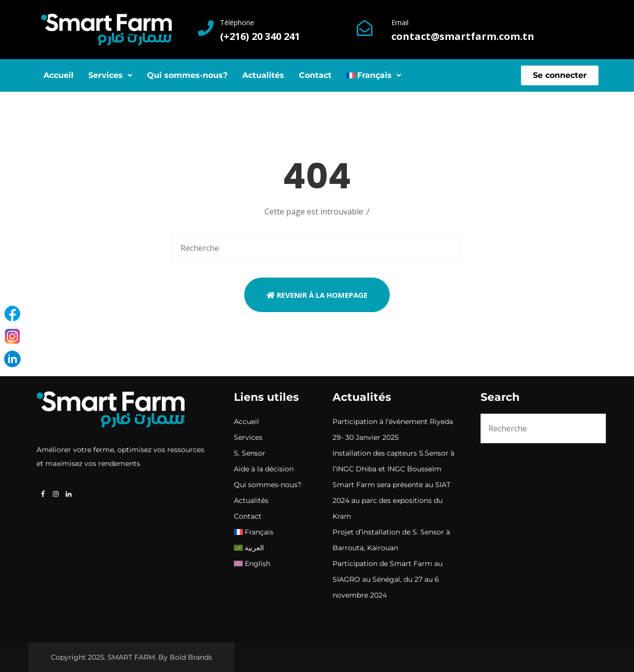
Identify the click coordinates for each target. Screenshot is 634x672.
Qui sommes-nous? (187, 75)
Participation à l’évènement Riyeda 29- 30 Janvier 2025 (393, 429)
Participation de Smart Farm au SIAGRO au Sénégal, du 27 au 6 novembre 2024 (388, 579)
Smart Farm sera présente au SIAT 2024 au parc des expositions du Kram (392, 500)
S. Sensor (250, 453)
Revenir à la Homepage (317, 295)
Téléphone (237, 22)
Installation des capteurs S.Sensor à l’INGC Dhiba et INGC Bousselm (393, 461)
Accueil (58, 75)
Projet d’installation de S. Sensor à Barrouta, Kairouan (391, 540)
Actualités (263, 75)
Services (110, 75)
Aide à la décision (264, 469)
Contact (315, 75)
